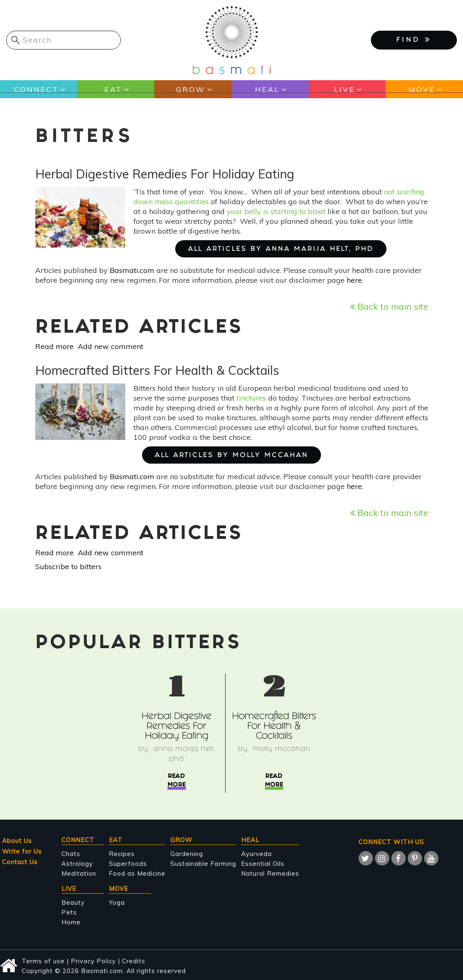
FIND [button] (414, 39)
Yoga (117, 902)
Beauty (73, 902)
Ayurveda (256, 854)
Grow (191, 89)
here (354, 280)
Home (71, 922)
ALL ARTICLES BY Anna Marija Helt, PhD (281, 249)
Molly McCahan (281, 749)
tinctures (251, 398)
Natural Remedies (270, 873)
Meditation (79, 873)
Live (344, 89)
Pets (69, 912)
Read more (54, 346)
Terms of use (43, 961)
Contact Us (20, 862)
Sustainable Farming (203, 864)
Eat (113, 89)
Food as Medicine (137, 873)
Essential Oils (263, 864)
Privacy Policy (93, 961)
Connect (36, 89)
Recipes (122, 854)
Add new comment (111, 346)
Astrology (77, 864)
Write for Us (22, 851)
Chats (71, 854)
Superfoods (128, 864)
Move (422, 89)
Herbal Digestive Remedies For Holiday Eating (176, 727)
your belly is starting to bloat (276, 211)
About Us (17, 841)
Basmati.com (132, 270)
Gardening (187, 854)
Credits (134, 961)
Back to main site (389, 306)
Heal (267, 89)
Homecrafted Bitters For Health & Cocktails (274, 727)
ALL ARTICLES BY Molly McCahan (232, 456)
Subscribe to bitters (68, 567)
